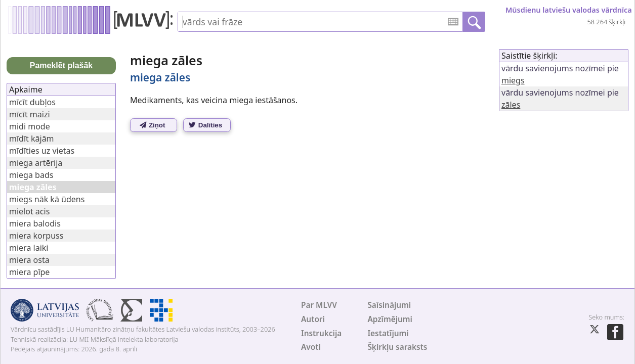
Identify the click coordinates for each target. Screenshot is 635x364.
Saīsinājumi (389, 305)
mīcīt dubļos (32, 102)
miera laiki (29, 248)
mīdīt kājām (32, 139)
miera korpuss (36, 236)
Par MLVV (319, 305)
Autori (313, 319)
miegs (513, 80)
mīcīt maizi (30, 114)
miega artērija (36, 163)
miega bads (31, 175)
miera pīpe (29, 272)
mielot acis (29, 211)
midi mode (30, 126)
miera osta (29, 260)
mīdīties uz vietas (42, 151)
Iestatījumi (388, 333)
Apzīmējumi (390, 319)
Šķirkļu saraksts (397, 347)
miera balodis (35, 223)
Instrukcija (321, 333)
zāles (511, 105)
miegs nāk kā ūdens (47, 199)
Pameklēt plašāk (61, 65)
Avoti (311, 347)
